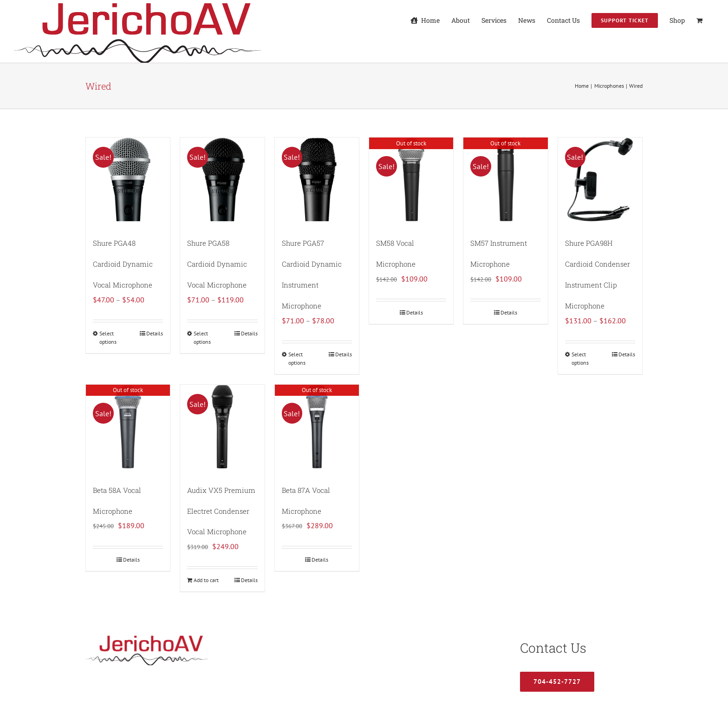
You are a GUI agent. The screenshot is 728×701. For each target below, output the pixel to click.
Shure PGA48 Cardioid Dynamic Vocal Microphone (123, 264)
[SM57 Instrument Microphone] (505, 180)
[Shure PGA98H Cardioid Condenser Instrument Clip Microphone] (600, 180)
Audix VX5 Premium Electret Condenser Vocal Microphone (221, 511)
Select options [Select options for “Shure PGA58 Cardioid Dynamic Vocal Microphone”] (202, 337)
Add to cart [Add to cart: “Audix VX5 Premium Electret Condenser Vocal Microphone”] (206, 580)
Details (155, 333)
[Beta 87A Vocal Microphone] (317, 427)
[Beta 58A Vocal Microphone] (128, 427)
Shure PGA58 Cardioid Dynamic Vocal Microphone (217, 264)
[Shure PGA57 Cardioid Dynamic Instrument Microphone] (317, 180)
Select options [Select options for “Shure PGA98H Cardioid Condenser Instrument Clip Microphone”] (580, 358)
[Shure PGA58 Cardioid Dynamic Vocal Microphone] (222, 180)
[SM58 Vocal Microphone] (411, 180)
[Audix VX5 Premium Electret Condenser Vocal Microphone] (222, 427)
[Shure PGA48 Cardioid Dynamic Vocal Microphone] (128, 180)
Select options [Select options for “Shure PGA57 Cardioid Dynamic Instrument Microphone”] (297, 358)
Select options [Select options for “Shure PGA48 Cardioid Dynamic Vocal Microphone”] (108, 337)
